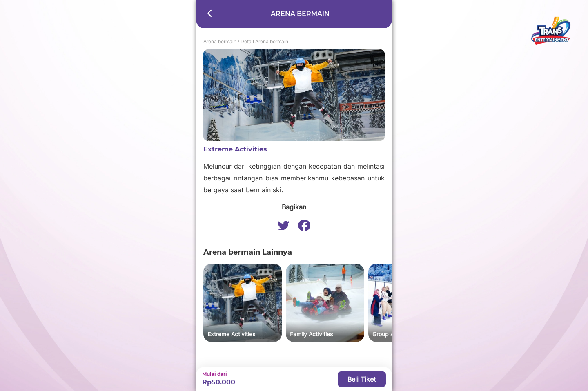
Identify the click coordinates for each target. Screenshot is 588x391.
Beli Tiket (362, 379)
